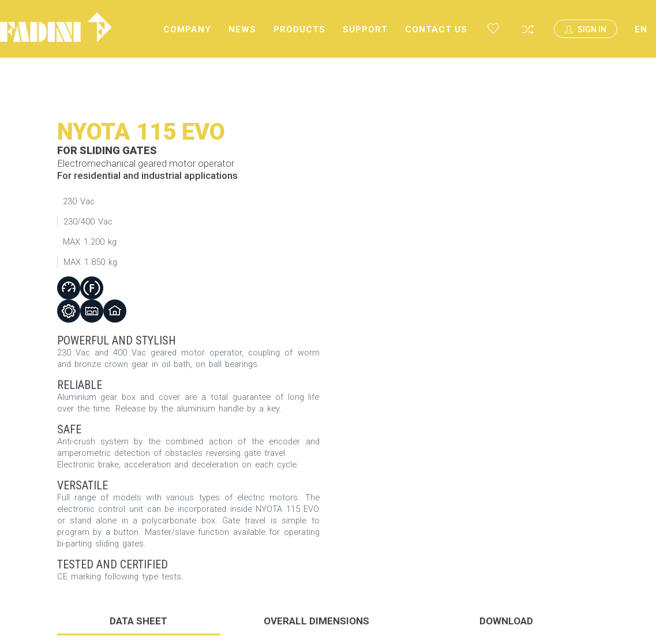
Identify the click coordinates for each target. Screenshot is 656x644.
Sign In (586, 29)
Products (299, 29)
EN (641, 29)
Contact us (436, 29)
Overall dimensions (316, 621)
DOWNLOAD (506, 621)
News (242, 29)
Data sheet (138, 621)
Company (187, 29)
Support (365, 29)
